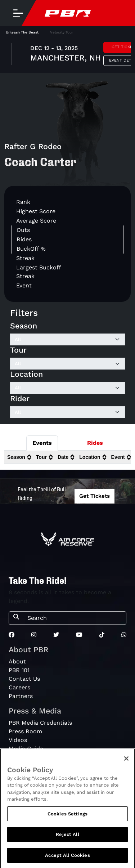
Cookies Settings (67, 816)
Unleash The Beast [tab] (22, 32)
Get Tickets (94, 496)
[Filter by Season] (67, 340)
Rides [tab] (95, 443)
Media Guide (26, 749)
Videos (18, 740)
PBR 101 (19, 670)
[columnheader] (19, 457)
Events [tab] (42, 443)
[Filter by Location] (67, 388)
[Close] (126, 761)
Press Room (25, 731)
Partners (21, 696)
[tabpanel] (67, 55)
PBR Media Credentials (40, 723)
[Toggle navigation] (18, 13)
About (17, 661)
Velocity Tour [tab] (62, 32)
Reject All (67, 837)
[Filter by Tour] (67, 364)
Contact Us (24, 679)
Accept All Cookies (67, 858)
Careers (19, 687)
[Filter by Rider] (67, 412)
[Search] (75, 618)
